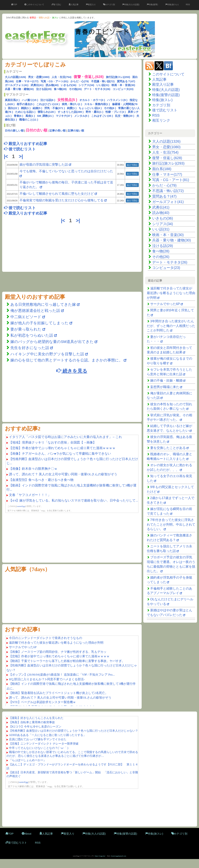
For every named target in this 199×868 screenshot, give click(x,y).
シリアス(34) (86, 85)
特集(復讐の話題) (166, 95)
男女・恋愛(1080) (39, 77)
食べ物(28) (60, 89)
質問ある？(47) (126, 81)
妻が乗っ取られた (26, 329)
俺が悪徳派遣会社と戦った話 (35, 311)
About (27, 834)
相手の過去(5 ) (25, 104)
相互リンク (161, 120)
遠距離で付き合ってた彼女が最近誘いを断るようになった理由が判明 (171, 293)
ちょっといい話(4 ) (90, 108)
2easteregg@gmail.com (119, 856)
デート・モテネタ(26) (97, 89)
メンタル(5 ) (82, 116)
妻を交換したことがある (168, 448)
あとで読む (132, 165)
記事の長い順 (58, 131)
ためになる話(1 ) (25, 112)
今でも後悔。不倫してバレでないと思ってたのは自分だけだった (66, 171)
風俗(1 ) (30, 116)
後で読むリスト (165, 110)
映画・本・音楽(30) (123, 85)
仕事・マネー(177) (27, 81)
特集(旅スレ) (172, 4)
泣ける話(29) (44, 89)
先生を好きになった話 (30, 348)
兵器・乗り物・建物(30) (19, 89)
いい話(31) (103, 85)
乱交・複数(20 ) (125, 116)
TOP (14, 4)
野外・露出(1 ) (94, 112)
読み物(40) (52, 85)
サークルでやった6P (165, 304)
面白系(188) (162, 169)
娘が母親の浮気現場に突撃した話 (44, 165)
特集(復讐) (152, 4)
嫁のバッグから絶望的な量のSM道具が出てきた (52, 342)
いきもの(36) (69, 85)
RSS (188, 4)
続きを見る (72, 371)
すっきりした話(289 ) (71, 112)
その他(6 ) (110, 108)
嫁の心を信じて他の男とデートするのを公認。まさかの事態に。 (67, 360)
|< (7, 156)
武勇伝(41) (37, 85)
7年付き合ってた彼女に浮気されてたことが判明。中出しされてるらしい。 (171, 524)
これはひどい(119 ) (48, 104)
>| (22, 156)
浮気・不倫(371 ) (55, 108)
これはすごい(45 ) (102, 116)
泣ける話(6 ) (48, 100)
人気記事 (74, 4)
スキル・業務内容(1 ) (97, 104)
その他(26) (75, 89)
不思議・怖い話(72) (103, 81)
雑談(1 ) (26, 108)
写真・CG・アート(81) (55, 81)
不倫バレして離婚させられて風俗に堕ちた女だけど (57, 194)
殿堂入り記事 (163, 84)
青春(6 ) (19, 116)
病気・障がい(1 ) (72, 104)
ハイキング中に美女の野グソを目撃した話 (47, 354)
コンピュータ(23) (123, 89)
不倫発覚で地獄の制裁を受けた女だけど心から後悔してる (61, 200)
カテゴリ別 (109, 4)
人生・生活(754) (61, 77)
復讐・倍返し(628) (167, 158)
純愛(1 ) (72, 108)
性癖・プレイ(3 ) (116, 112)
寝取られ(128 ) (47, 112)
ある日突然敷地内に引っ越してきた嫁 (43, 304)
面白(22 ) (13, 108)
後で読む (56, 4)
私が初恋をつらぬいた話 (32, 335)
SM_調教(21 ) (45, 116)
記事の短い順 (76, 131)
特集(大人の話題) (131, 4)
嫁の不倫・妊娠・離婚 (166, 380)
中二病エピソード (26, 317)
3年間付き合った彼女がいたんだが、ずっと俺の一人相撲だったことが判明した (171, 326)
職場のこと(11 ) (29, 120)
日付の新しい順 (14, 131)
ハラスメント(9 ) (117, 100)
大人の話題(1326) (15, 77)
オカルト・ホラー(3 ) (92, 100)
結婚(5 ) (37, 108)
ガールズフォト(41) (17, 85)
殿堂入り (91, 4)
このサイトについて (34, 4)
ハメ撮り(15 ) (30, 100)
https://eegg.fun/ (100, 856)
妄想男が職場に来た (165, 387)
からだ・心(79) (80, 81)
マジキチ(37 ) (64, 116)
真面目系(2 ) (12, 100)
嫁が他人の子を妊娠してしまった (39, 323)
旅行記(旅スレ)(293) (118, 77)
